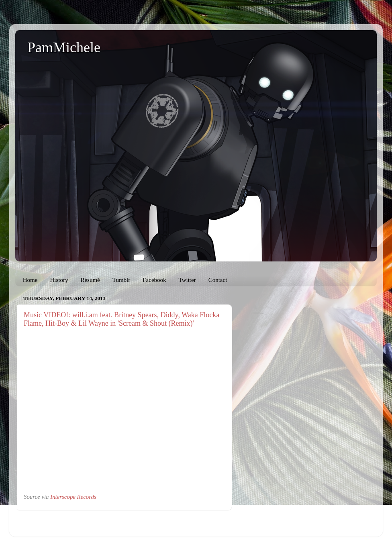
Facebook (154, 280)
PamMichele (64, 47)
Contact (218, 280)
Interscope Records (73, 497)
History (59, 280)
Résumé (90, 280)
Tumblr (121, 280)
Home (30, 280)
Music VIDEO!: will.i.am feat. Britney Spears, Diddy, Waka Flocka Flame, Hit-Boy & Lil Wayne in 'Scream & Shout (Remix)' (121, 319)
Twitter (187, 280)
